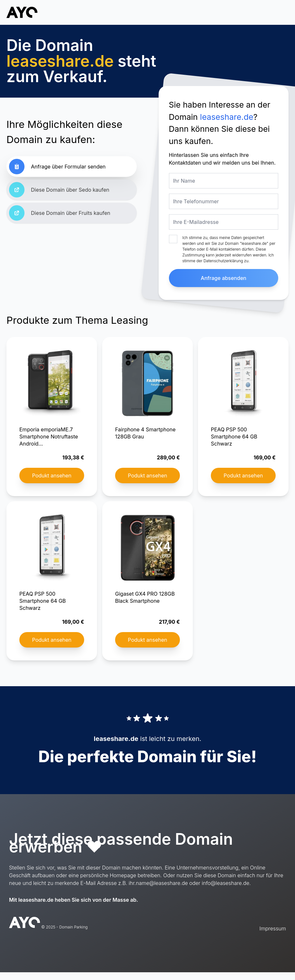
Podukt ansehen (52, 476)
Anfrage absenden (224, 278)
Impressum (273, 928)
